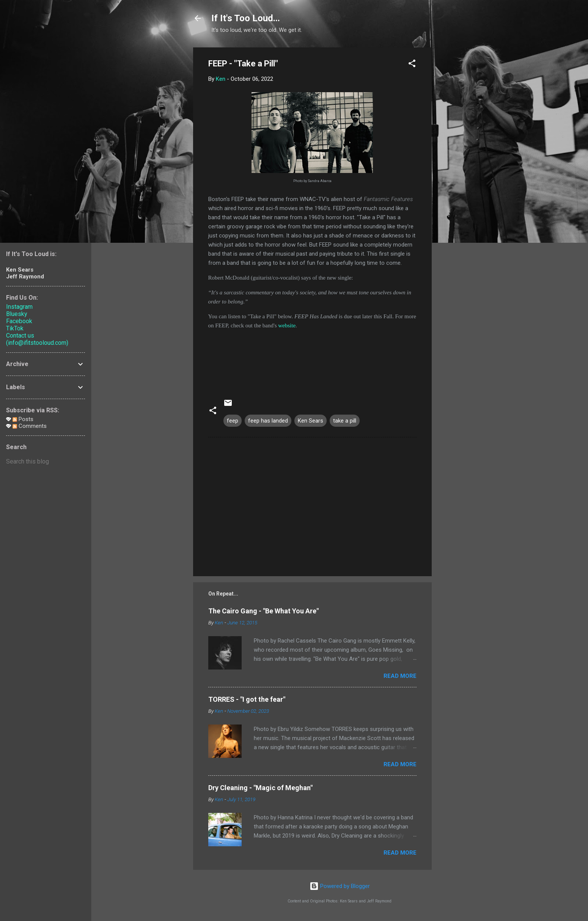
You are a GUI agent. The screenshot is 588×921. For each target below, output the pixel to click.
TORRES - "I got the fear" (247, 699)
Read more (400, 676)
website (287, 325)
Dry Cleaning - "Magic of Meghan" (260, 788)
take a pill (345, 421)
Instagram (19, 307)
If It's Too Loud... (246, 18)
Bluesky (17, 314)
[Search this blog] (46, 462)
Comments (30, 426)
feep (233, 421)
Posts (23, 419)
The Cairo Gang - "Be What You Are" (263, 611)
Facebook (19, 321)
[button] (412, 65)
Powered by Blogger (340, 886)
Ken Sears (311, 421)
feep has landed (268, 421)
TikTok (15, 328)
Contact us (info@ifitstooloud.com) (37, 339)
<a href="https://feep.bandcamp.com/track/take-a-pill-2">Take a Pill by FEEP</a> (312, 358)
